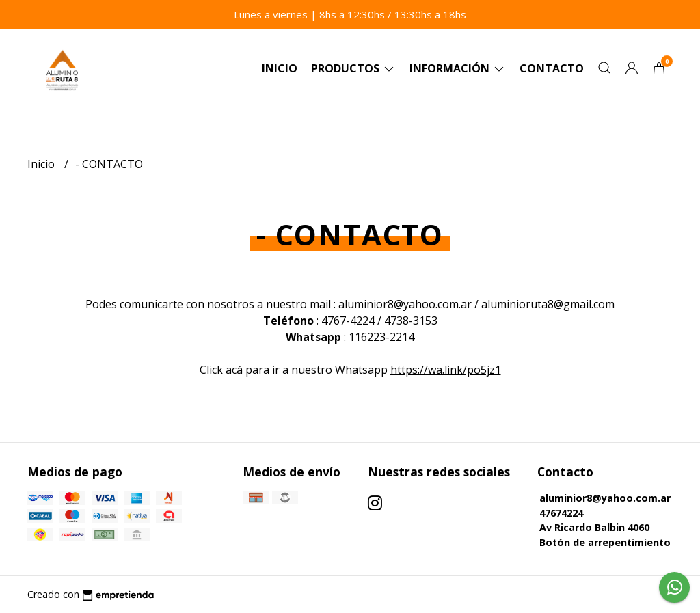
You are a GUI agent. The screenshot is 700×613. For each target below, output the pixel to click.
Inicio (280, 68)
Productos (353, 68)
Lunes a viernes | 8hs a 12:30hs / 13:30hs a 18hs (350, 14)
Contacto (552, 68)
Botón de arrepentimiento (605, 542)
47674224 (561, 513)
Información (458, 68)
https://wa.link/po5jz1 (446, 370)
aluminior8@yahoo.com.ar (605, 498)
